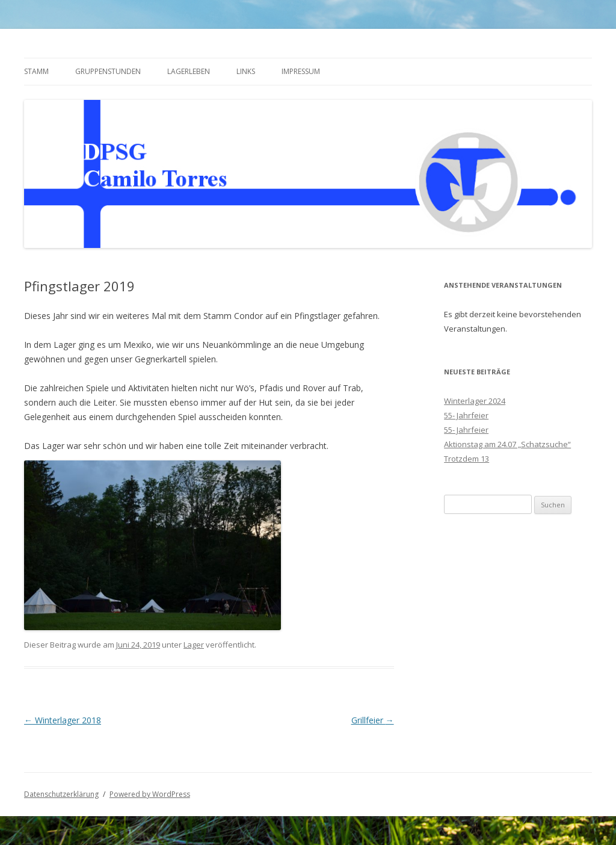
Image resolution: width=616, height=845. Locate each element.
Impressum (301, 71)
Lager (194, 645)
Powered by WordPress (150, 794)
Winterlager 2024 (475, 401)
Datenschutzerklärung (61, 794)
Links (246, 71)
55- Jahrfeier (466, 415)
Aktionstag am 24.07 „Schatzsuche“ (507, 444)
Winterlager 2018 (63, 720)
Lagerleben (189, 71)
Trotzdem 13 (467, 459)
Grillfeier (373, 720)
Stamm (36, 71)
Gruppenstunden (108, 71)
